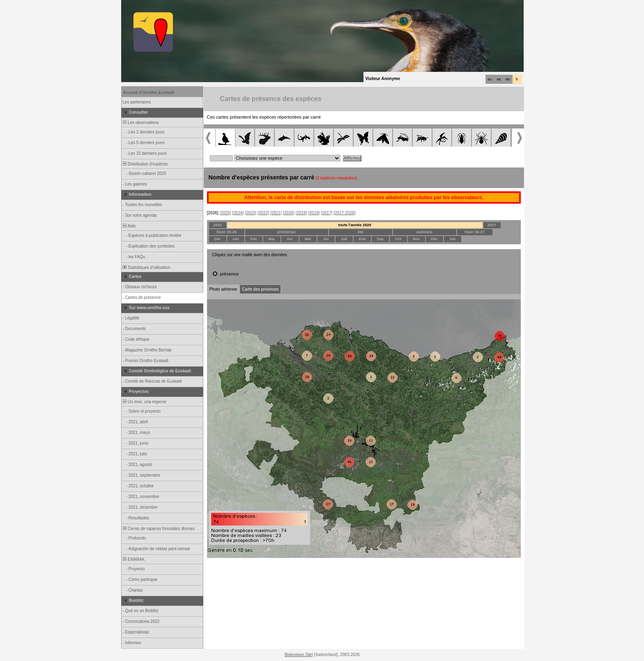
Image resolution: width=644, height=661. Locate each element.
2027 (492, 225)
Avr (290, 239)
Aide (129, 226)
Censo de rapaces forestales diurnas (158, 529)
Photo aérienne (223, 289)
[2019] (301, 213)
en (508, 79)
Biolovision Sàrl (299, 655)
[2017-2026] (344, 213)
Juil (344, 239)
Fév (253, 239)
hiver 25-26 (227, 232)
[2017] (327, 213)
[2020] (289, 213)
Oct (398, 239)
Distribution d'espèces (145, 164)
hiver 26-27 (475, 232)
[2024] (238, 213)
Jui (326, 239)
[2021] (276, 213)
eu (490, 79)
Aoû (362, 239)
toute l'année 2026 (355, 225)
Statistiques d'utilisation (146, 267)
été (360, 232)
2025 (217, 225)
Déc (217, 239)
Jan (235, 239)
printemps (286, 232)
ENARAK (133, 559)
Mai (308, 239)
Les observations (140, 123)
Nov (416, 239)
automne (424, 232)
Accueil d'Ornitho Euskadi (149, 93)
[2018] (314, 213)
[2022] (263, 213)
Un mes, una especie (144, 402)
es (499, 79)
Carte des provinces (260, 289)
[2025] (225, 213)
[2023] (251, 213)
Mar (272, 239)
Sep (380, 239)
